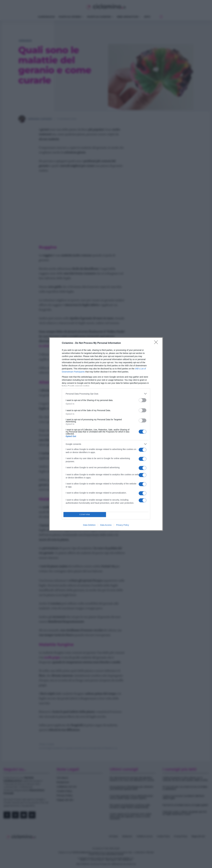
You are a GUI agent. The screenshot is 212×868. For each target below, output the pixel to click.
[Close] (157, 343)
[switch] (143, 400)
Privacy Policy (123, 525)
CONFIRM (85, 515)
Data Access (106, 525)
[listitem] (106, 394)
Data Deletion (89, 525)
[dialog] (106, 434)
